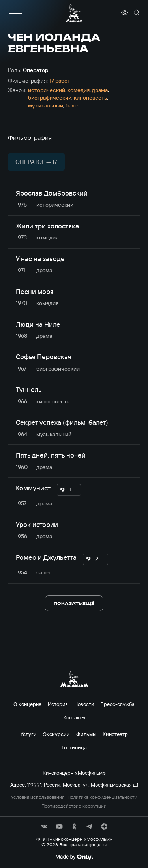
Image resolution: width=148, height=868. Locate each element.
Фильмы (86, 734)
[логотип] (74, 13)
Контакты (74, 717)
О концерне (27, 704)
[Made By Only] (74, 857)
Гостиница (74, 747)
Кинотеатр (115, 734)
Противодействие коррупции (74, 806)
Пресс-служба (117, 704)
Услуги (29, 734)
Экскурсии (56, 734)
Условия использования (38, 797)
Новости (84, 704)
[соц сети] (44, 827)
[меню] (16, 13)
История (58, 704)
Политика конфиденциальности (102, 797)
